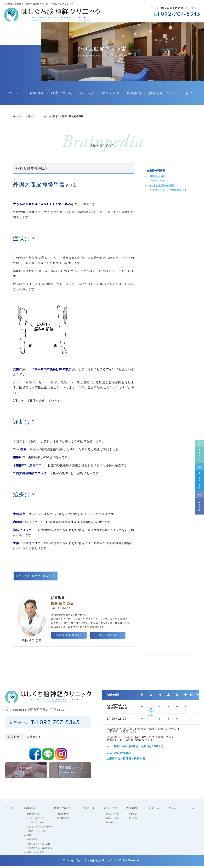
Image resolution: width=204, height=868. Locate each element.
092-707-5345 (181, 14)
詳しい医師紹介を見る (69, 637)
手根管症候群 (159, 181)
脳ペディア (34, 116)
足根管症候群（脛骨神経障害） (169, 194)
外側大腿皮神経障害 (163, 187)
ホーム (18, 116)
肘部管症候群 (159, 176)
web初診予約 (108, 637)
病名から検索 (51, 116)
